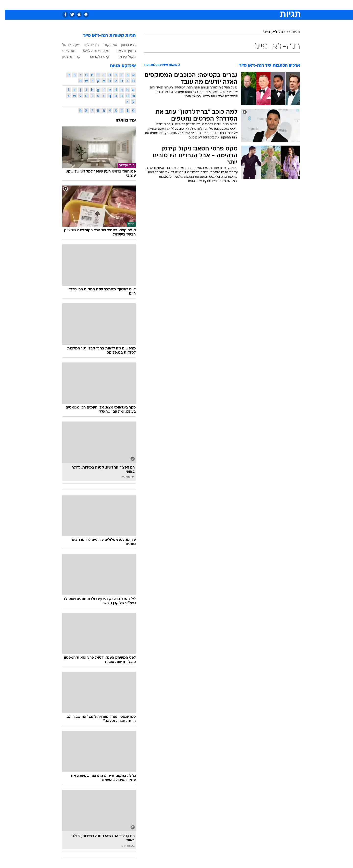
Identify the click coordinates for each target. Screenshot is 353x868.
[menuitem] (260, 5)
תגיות (291, 32)
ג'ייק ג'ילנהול (67, 45)
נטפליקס (64, 51)
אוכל (189, 5)
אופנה (120, 5)
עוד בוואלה (121, 120)
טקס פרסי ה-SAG (91, 51)
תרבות (231, 5)
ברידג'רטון (124, 45)
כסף (202, 5)
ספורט (247, 5)
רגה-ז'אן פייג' (270, 32)
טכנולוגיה (139, 5)
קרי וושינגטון (67, 57)
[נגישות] (7, 5)
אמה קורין (105, 45)
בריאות (174, 5)
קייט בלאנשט (95, 57)
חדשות (263, 5)
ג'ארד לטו (87, 45)
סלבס (215, 5)
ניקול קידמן (123, 57)
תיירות (157, 5)
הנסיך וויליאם (121, 51)
